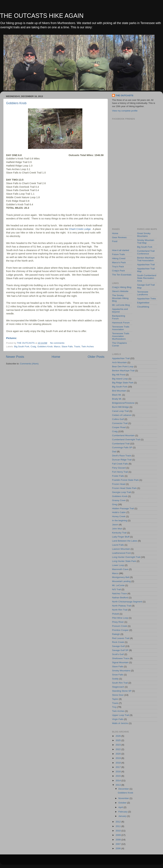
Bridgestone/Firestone (123, 403)
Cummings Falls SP (122, 447)
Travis (77, 347)
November (124, 798)
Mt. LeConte (118, 585)
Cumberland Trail (121, 444)
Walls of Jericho (120, 723)
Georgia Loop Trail (121, 492)
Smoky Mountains (121, 671)
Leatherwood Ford (121, 553)
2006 (119, 848)
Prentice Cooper (120, 630)
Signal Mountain (120, 662)
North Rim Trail (120, 610)
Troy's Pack (118, 267)
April (121, 807)
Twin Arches (88, 347)
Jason (115, 525)
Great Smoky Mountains (144, 235)
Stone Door (118, 695)
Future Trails (118, 254)
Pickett (116, 614)
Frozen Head (119, 484)
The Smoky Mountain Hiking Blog (120, 298)
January (123, 816)
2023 (119, 745)
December (124, 789)
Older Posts (96, 357)
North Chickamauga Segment (127, 602)
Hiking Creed (119, 258)
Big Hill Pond (119, 375)
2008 (119, 840)
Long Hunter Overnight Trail (126, 557)
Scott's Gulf (118, 654)
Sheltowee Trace (121, 658)
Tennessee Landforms (143, 293)
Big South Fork (22, 347)
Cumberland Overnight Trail (126, 440)
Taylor (115, 699)
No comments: (58, 343)
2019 (119, 758)
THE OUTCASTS (124, 95)
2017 (119, 767)
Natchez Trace (119, 593)
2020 (119, 754)
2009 (119, 835)
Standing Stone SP (122, 691)
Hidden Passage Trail (123, 508)
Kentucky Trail (119, 533)
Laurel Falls (118, 545)
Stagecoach (118, 687)
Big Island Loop (120, 379)
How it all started (121, 250)
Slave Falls (67, 347)
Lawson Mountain (121, 549)
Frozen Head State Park (124, 488)
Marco (57, 347)
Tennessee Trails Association (121, 328)
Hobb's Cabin (119, 512)
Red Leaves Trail (121, 638)
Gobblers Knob (16, 103)
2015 (119, 776)
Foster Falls (118, 476)
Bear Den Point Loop (123, 366)
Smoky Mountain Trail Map (146, 241)
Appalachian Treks (147, 299)
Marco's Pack (119, 262)
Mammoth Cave (120, 569)
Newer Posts (15, 357)
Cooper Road (119, 427)
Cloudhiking (143, 307)
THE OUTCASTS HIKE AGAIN (42, 16)
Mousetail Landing (121, 581)
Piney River (118, 622)
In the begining (120, 520)
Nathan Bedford (120, 598)
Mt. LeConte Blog (121, 305)
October (123, 803)
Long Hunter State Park (124, 561)
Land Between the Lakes (125, 541)
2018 (119, 763)
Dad (114, 452)
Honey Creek (119, 516)
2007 (119, 844)
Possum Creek (120, 626)
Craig (33, 347)
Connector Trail (120, 423)
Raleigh (116, 634)
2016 (119, 772)
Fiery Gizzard (119, 468)
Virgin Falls (118, 719)
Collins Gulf (118, 419)
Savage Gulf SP (120, 650)
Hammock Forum (121, 323)
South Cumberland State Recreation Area (147, 278)
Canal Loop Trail (120, 411)
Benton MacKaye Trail (123, 371)
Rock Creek (118, 642)
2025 (119, 740)
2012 (119, 822)
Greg (115, 504)
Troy (114, 707)
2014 (119, 781)
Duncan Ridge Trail (122, 460)
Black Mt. (117, 395)
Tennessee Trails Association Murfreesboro (121, 336)
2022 (119, 749)
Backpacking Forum (119, 317)
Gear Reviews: (120, 237)
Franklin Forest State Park (125, 480)
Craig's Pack (118, 271)
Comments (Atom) (29, 364)
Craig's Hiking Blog (122, 287)
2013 (119, 785)
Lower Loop (118, 565)
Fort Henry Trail (120, 472)
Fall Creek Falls (120, 464)
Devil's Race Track (121, 456)
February (123, 812)
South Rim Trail (120, 683)
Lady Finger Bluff (121, 537)
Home (56, 357)
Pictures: (12, 338)
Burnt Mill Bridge (120, 407)
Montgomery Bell (121, 577)
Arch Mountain (119, 362)
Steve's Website (120, 291)
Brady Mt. (117, 399)
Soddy (115, 679)
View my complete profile (125, 111)
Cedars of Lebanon (122, 415)
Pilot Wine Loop (120, 618)
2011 (119, 826)
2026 (119, 736)
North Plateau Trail (122, 606)
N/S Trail (116, 589)
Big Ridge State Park (123, 383)
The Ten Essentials (122, 275)
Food (115, 241)
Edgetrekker (143, 303)
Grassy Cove (119, 500)
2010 (119, 831)
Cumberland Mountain (123, 435)
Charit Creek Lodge (80, 229)
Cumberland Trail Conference (146, 252)
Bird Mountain (119, 391)
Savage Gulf (118, 646)
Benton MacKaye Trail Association (146, 259)
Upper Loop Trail (121, 715)
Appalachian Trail (146, 265)
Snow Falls (118, 675)
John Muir (117, 529)
